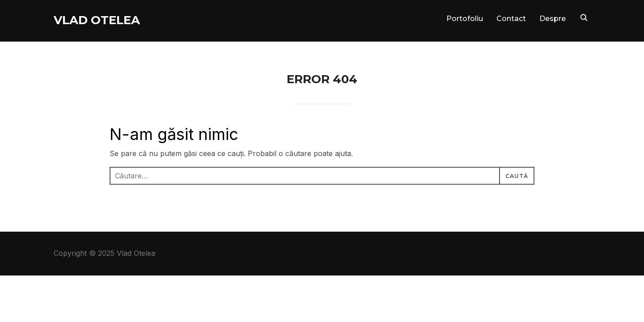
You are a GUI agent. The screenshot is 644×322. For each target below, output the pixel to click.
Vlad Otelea (97, 20)
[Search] (584, 17)
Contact (511, 19)
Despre (553, 19)
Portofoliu (465, 19)
